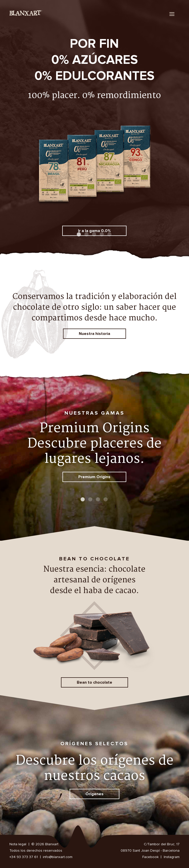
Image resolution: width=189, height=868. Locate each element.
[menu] (172, 14)
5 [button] (110, 235)
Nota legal (18, 844)
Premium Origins (94, 477)
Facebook (150, 857)
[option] (95, 134)
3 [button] (95, 235)
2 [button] (87, 235)
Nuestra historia (95, 334)
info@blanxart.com (58, 857)
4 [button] (102, 235)
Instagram (172, 857)
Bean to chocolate (95, 682)
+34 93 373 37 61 (24, 857)
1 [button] (79, 235)
